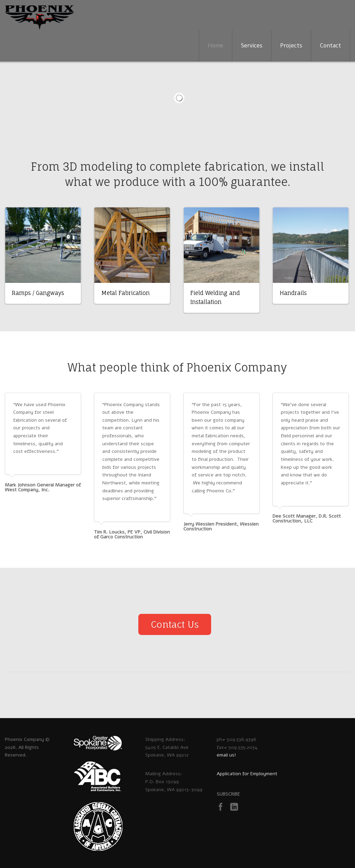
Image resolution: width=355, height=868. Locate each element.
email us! (226, 755)
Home (215, 46)
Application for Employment (247, 774)
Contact (331, 46)
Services (252, 46)
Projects (291, 46)
